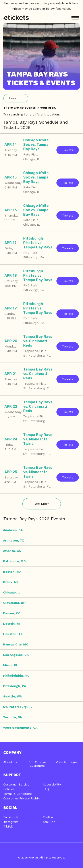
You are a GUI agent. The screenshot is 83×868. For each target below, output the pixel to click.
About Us (10, 762)
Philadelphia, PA (16, 676)
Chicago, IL (12, 592)
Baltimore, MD (14, 561)
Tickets (68, 150)
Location (16, 98)
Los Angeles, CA (16, 655)
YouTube (49, 822)
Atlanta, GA (12, 551)
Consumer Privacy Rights (22, 798)
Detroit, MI (12, 624)
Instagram (11, 822)
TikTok (8, 826)
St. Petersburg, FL (18, 707)
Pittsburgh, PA (14, 686)
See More (42, 504)
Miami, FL (11, 665)
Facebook (11, 817)
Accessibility (52, 784)
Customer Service (16, 784)
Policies (9, 789)
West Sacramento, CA (20, 728)
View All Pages (67, 762)
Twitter (48, 817)
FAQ (46, 789)
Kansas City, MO (16, 644)
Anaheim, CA (13, 530)
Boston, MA (12, 572)
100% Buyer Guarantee (38, 764)
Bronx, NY (11, 582)
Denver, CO (12, 613)
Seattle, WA (12, 696)
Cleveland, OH (14, 603)
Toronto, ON (13, 717)
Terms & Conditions (18, 794)
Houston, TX (13, 634)
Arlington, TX (14, 540)
